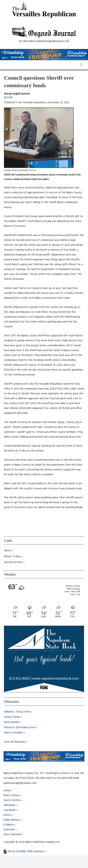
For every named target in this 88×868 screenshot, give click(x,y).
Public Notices (12, 820)
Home (7, 791)
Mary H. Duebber (14, 733)
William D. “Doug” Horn (17, 712)
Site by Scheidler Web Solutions (24, 852)
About (8, 551)
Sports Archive (12, 800)
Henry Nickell (11, 722)
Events (7, 815)
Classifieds (10, 810)
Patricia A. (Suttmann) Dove (20, 728)
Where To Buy (12, 557)
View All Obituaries (15, 742)
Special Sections (13, 562)
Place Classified (12, 835)
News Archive (11, 795)
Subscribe (9, 830)
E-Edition (9, 825)
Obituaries (10, 805)
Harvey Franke (12, 717)
